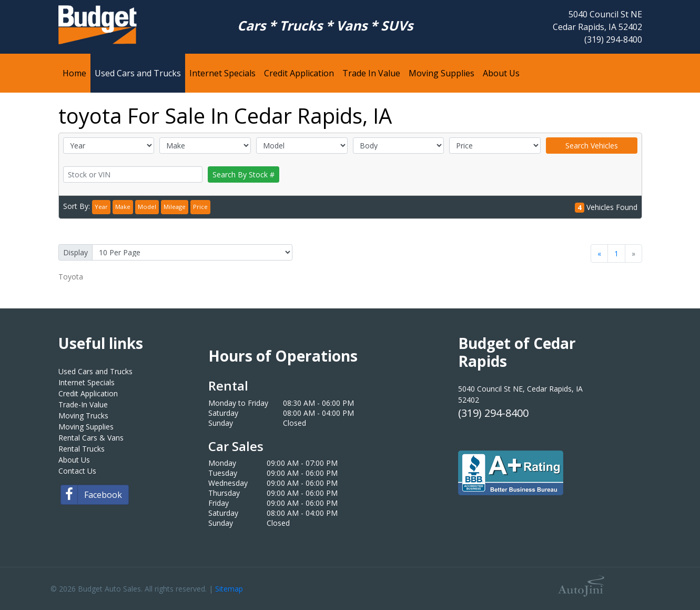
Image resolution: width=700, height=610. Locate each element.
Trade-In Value (83, 404)
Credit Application (88, 393)
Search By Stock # (244, 174)
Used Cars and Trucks (95, 371)
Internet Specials (87, 382)
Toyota (71, 277)
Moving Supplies (86, 427)
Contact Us (77, 471)
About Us (74, 460)
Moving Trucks (83, 416)
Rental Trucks (82, 449)
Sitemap (229, 589)
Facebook (92, 495)
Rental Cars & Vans (91, 438)
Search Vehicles (592, 146)
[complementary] (668, 578)
